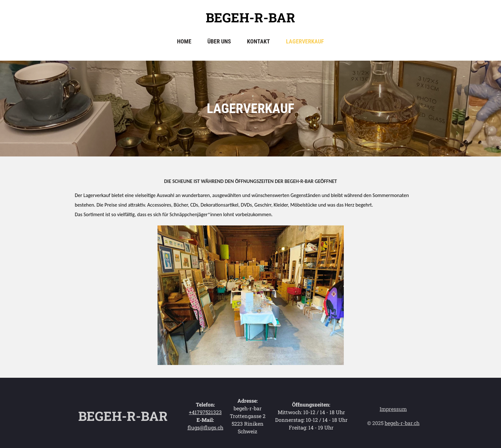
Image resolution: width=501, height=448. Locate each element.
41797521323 (207, 412)
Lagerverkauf (305, 41)
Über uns (219, 41)
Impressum (393, 409)
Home (184, 41)
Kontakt (258, 41)
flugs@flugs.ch (205, 427)
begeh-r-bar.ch (402, 423)
